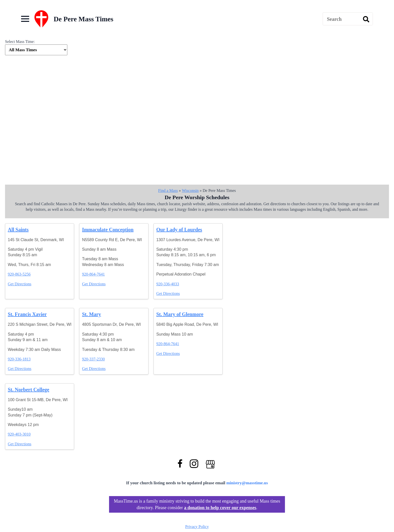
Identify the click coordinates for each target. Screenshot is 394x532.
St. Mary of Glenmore (180, 314)
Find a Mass (168, 191)
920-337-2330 (93, 359)
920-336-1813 (19, 359)
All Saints (18, 230)
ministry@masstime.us (247, 483)
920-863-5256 (19, 274)
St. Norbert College (29, 390)
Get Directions (20, 284)
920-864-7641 (93, 274)
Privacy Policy (197, 527)
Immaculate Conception (108, 230)
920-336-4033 (168, 284)
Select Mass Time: (20, 42)
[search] (366, 19)
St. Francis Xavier (27, 314)
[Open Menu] (25, 19)
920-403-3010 (19, 434)
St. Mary (91, 314)
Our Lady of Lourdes (179, 230)
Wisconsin (190, 191)
